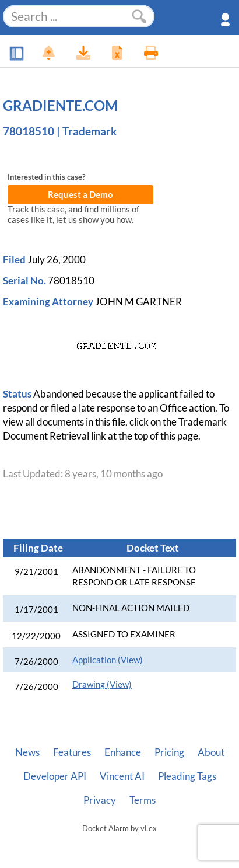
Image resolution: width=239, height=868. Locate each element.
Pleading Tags (187, 776)
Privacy (100, 800)
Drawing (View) (102, 684)
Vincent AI (122, 776)
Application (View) (108, 660)
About (211, 752)
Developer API (55, 776)
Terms (143, 800)
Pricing (169, 752)
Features (72, 752)
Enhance (123, 752)
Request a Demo (80, 195)
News (27, 752)
